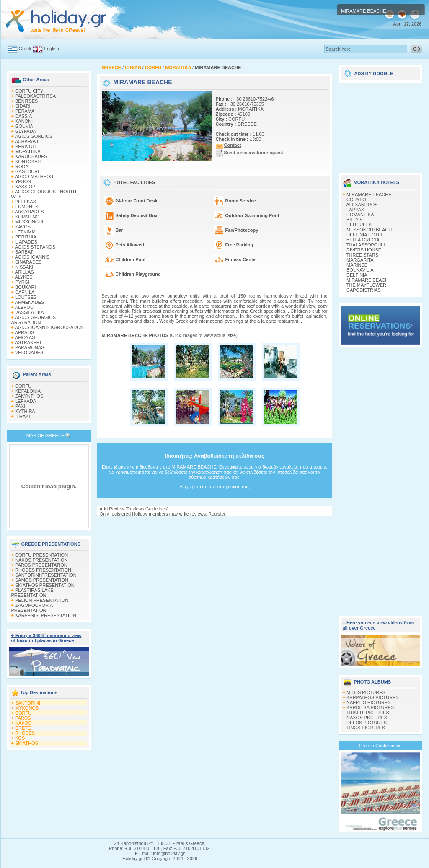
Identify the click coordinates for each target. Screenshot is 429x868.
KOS (20, 738)
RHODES (25, 733)
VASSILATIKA (30, 312)
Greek (25, 49)
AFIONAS (25, 337)
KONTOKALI (28, 161)
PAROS (23, 718)
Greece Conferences (380, 746)
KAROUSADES (31, 156)
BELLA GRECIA (363, 240)
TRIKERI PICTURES (368, 713)
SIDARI (23, 106)
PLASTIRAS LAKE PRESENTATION (32, 593)
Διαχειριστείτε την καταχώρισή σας (214, 487)
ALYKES (23, 277)
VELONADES (29, 352)
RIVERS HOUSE (364, 250)
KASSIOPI (26, 187)
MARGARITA (360, 260)
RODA (22, 166)
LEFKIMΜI (26, 232)
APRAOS (24, 332)
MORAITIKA (28, 151)
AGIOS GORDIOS (34, 136)
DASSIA (23, 116)
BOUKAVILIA (360, 270)
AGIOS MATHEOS (34, 176)
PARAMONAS (30, 347)
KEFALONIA (28, 391)
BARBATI (25, 252)
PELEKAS (26, 202)
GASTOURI (27, 171)
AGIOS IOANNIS (32, 257)
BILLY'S (355, 220)
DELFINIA (357, 275)
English (52, 49)
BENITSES (26, 101)
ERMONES (27, 207)
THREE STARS (362, 255)
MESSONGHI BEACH (369, 230)
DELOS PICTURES (367, 723)
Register (217, 514)
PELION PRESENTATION (42, 600)
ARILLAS (24, 272)
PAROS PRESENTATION (41, 565)
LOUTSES (26, 297)
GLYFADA (26, 131)
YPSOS (23, 181)
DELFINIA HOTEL (365, 235)
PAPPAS (355, 210)
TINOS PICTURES (366, 728)
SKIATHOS (27, 743)
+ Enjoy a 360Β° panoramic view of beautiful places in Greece (47, 638)
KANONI (24, 121)
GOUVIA (24, 126)
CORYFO (356, 200)
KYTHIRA (25, 411)
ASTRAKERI (28, 342)
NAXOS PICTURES (367, 718)
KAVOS (23, 227)
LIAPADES (26, 242)
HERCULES (359, 225)
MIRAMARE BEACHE (369, 194)
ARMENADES (29, 302)
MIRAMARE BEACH (367, 280)
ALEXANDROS (362, 205)
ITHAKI (22, 416)
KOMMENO (27, 217)
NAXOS (23, 723)
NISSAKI (24, 267)
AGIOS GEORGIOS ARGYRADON (34, 320)
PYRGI (22, 282)
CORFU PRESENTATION (41, 555)
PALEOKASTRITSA (35, 96)
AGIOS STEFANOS (35, 247)
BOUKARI (26, 287)
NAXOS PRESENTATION (41, 560)
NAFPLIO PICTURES (369, 702)
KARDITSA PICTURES (370, 707)
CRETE (23, 728)
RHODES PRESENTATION (43, 570)
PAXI (20, 406)
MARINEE (357, 265)
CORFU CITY (29, 91)
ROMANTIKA (360, 215)
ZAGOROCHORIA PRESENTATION (32, 608)
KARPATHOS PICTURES (373, 697)
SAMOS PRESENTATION (42, 580)
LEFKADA (26, 401)
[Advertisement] (214, 525)
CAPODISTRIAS (364, 290)
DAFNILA (25, 292)
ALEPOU (24, 307)
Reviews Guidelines (147, 509)
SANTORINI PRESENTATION (46, 575)
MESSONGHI (29, 222)
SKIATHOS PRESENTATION (45, 585)
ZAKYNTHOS (29, 396)
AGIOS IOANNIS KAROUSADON (49, 327)
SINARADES (28, 262)
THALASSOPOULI (366, 245)
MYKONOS (27, 708)
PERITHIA (26, 237)
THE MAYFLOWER (366, 285)
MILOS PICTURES (366, 692)
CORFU (23, 386)
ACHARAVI (26, 141)
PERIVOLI (26, 146)
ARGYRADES (29, 212)
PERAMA (25, 111)
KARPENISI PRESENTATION (46, 615)
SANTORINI (28, 703)
